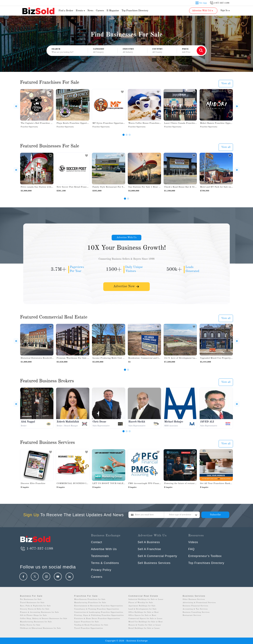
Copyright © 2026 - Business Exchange (126, 641)
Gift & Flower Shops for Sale (33, 615)
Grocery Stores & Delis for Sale (35, 609)
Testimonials (100, 556)
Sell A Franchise (149, 549)
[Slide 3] (130, 135)
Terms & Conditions (105, 563)
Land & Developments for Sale (142, 609)
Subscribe (215, 515)
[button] (103, 51)
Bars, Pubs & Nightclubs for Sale (35, 606)
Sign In (225, 10)
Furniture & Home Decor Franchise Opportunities (97, 619)
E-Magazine (113, 11)
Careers (100, 11)
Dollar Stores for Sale (30, 625)
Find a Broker (66, 11)
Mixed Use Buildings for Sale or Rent (146, 622)
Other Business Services (194, 599)
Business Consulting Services (196, 612)
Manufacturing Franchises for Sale (90, 603)
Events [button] (81, 11)
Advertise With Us (126, 238)
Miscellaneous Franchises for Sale (90, 599)
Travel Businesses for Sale (32, 603)
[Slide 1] (124, 135)
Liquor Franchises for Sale (87, 622)
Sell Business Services (154, 563)
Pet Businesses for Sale (31, 599)
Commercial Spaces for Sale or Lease (145, 619)
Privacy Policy (101, 570)
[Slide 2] (127, 135)
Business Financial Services (195, 606)
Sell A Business (149, 542)
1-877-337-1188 (37, 549)
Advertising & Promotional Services (199, 603)
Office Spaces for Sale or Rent (142, 615)
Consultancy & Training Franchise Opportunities (97, 609)
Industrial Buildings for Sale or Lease (146, 599)
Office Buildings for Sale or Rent (144, 612)
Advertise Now (126, 287)
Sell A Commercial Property (157, 556)
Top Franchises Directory (135, 11)
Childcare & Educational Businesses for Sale (40, 628)
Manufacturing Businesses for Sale (36, 622)
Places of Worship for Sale (141, 603)
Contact (97, 542)
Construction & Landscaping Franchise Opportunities (99, 612)
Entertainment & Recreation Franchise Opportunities (99, 606)
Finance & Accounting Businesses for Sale (39, 612)
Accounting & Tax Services (195, 609)
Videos (193, 542)
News (90, 11)
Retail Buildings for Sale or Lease (144, 628)
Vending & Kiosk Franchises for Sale (91, 625)
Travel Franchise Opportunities (89, 628)
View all (226, 84)
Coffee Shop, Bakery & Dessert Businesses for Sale (44, 619)
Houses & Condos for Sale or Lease (145, 625)
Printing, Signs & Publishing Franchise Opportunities (99, 615)
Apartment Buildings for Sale (142, 606)
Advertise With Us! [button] (203, 11)
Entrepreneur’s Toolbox (205, 556)
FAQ (191, 549)
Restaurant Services (192, 615)
